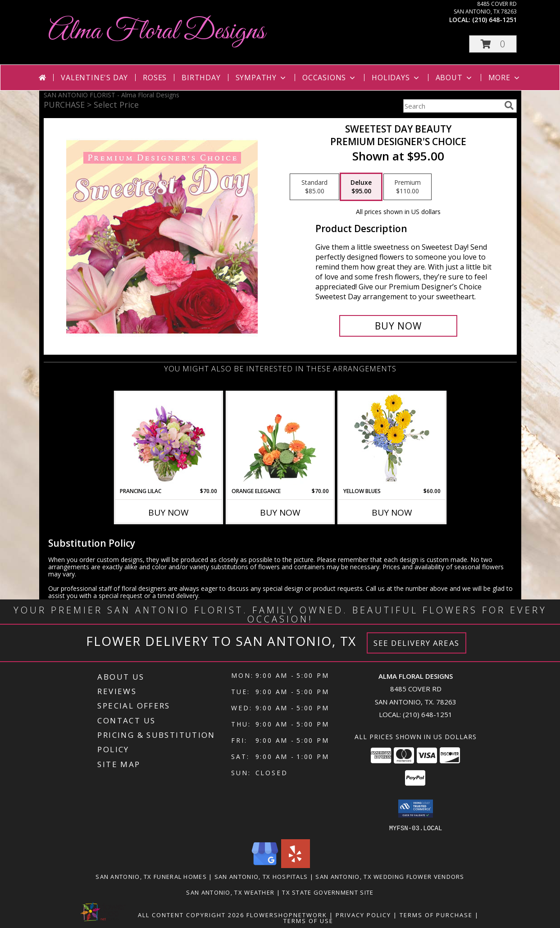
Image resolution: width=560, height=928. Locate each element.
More (505, 78)
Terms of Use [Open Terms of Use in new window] (308, 920)
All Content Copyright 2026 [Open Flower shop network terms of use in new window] (191, 914)
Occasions (330, 78)
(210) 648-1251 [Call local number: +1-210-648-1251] (494, 20)
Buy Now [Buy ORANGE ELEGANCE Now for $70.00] (280, 512)
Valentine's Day (94, 78)
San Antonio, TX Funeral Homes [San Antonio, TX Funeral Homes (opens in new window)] (151, 876)
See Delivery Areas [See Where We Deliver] (417, 643)
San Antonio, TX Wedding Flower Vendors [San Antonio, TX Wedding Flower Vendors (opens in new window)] (390, 876)
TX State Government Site (328, 892)
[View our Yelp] (296, 865)
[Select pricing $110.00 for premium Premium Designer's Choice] (407, 187)
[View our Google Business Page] (265, 865)
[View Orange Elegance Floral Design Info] (280, 439)
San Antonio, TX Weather (230, 892)
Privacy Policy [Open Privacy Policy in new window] (363, 914)
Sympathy (262, 78)
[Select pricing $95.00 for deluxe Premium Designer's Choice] (361, 187)
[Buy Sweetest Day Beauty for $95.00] (398, 326)
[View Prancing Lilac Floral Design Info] (168, 439)
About (455, 78)
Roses (155, 78)
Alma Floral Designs (157, 32)
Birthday (201, 78)
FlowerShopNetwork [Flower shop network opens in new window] (287, 914)
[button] (493, 44)
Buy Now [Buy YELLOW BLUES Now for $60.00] (392, 512)
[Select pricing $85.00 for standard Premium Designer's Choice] (314, 187)
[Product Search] (452, 106)
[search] (509, 105)
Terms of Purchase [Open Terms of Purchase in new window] (436, 914)
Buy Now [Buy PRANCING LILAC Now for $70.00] (168, 512)
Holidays (396, 78)
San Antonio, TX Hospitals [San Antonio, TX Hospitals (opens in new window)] (261, 876)
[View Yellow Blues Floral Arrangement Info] (392, 440)
